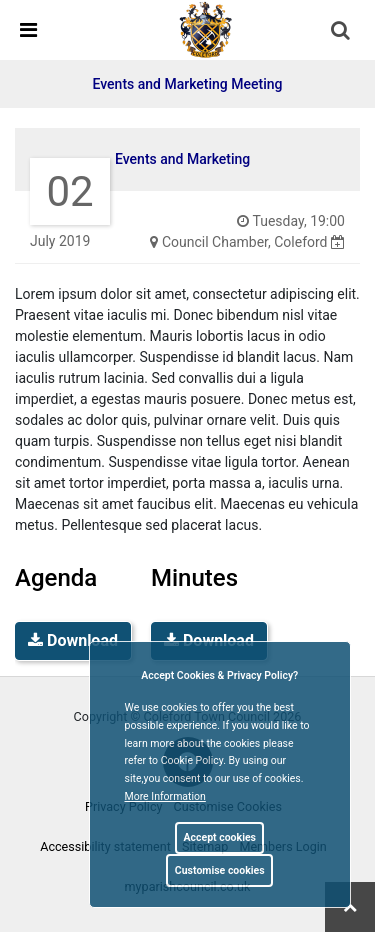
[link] (206, 29)
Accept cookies (219, 837)
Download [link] (73, 640)
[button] (342, 32)
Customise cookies (220, 870)
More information (165, 796)
